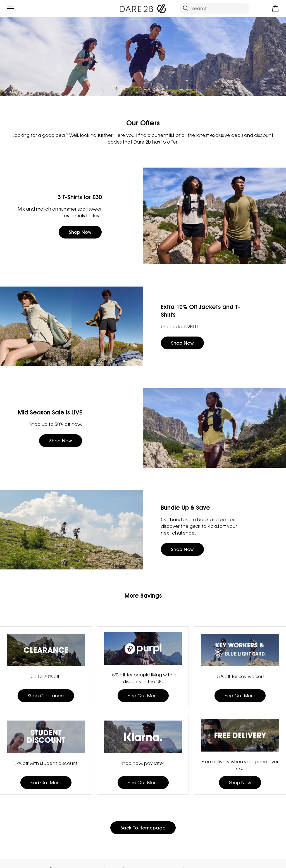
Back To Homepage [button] (143, 828)
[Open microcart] (276, 9)
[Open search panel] (215, 8)
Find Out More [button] (143, 696)
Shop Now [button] (80, 232)
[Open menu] (10, 9)
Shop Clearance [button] (46, 696)
